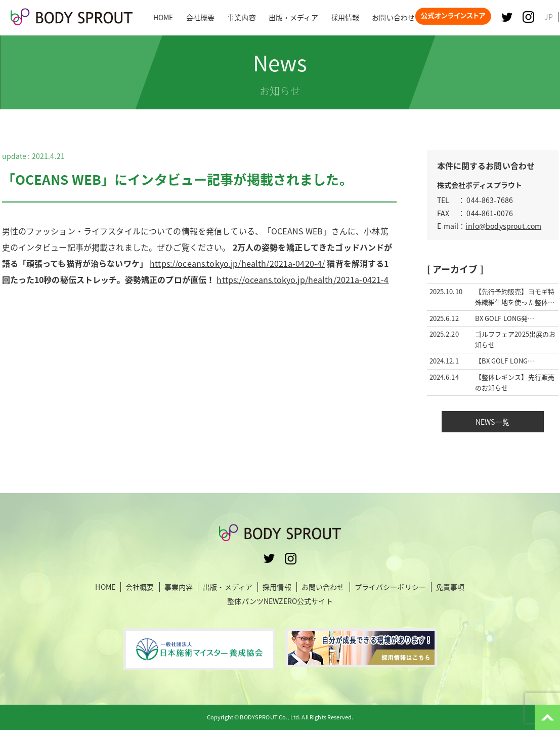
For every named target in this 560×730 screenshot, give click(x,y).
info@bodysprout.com (503, 226)
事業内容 (179, 587)
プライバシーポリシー (390, 587)
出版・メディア (228, 587)
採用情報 (277, 587)
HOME (105, 587)
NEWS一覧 (492, 422)
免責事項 (450, 587)
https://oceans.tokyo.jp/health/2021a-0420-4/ (237, 263)
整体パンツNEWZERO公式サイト (280, 601)
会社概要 (140, 587)
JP (549, 17)
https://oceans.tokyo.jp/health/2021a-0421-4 (303, 279)
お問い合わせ (323, 587)
